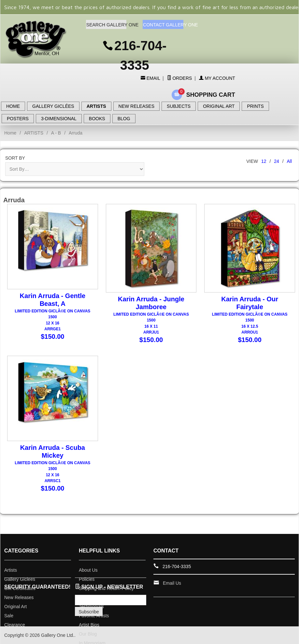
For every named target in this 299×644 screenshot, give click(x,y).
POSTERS (18, 119)
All (289, 161)
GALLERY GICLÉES (53, 106)
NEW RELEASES (136, 106)
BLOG (124, 119)
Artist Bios (89, 625)
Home (10, 133)
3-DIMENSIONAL (59, 119)
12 (264, 161)
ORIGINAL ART (219, 106)
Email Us (172, 583)
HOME (13, 106)
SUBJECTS (179, 106)
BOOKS (97, 119)
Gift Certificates (20, 588)
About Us (88, 570)
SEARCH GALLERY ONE (106, 25)
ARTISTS (96, 106)
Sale (9, 616)
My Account (217, 78)
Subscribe (89, 612)
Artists (11, 570)
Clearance (15, 625)
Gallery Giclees (20, 579)
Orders (180, 78)
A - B (56, 133)
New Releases (19, 597)
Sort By (15, 158)
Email (153, 78)
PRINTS (255, 106)
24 (277, 161)
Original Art (15, 607)
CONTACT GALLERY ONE (163, 25)
